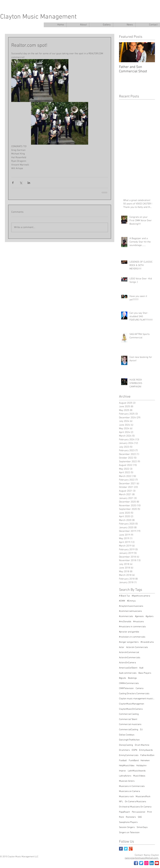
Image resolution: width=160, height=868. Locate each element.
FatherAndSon (147, 755)
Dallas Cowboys (127, 735)
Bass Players (145, 673)
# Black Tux (124, 596)
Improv (122, 771)
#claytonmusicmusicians (131, 606)
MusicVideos (139, 776)
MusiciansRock (143, 797)
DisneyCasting (126, 745)
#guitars (150, 616)
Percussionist (139, 812)
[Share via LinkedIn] (29, 183)
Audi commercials (128, 673)
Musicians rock (126, 797)
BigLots (123, 678)
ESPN (134, 750)
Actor (122, 647)
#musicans (139, 622)
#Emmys (131, 601)
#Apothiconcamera (141, 596)
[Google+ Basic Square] (131, 849)
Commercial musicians (130, 724)
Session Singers (127, 827)
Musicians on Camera (129, 791)
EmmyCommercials (129, 755)
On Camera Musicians (136, 802)
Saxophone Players (128, 822)
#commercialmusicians (130, 611)
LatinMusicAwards (137, 771)
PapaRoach (124, 812)
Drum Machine (142, 745)
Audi (141, 668)
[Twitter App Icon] (141, 863)
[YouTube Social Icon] (157, 863)
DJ (141, 730)
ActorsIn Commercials (137, 647)
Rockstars (131, 817)
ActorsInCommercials (130, 658)
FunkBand (134, 761)
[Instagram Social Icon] (146, 863)
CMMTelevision (126, 688)
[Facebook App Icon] (136, 863)
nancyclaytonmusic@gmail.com (142, 858)
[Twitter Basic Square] (126, 849)
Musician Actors (127, 781)
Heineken (145, 761)
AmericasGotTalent (128, 668)
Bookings (132, 678)
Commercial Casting (129, 714)
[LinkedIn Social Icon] (152, 863)
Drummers (124, 750)
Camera (140, 688)
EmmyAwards (146, 750)
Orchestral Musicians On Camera (135, 807)
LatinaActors (125, 776)
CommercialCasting (129, 730)
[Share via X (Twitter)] (21, 183)
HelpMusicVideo (127, 766)
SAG (140, 817)
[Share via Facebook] (13, 183)
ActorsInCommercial (129, 652)
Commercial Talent (128, 719)
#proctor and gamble (129, 632)
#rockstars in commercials (132, 637)
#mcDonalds (125, 622)
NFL (121, 802)
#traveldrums (147, 642)
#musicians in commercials (132, 627)
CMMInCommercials (129, 683)
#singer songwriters (129, 642)
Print (149, 812)
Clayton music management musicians (137, 699)
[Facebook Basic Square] (121, 849)
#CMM (122, 601)
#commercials (126, 616)
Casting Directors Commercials (134, 694)
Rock (121, 817)
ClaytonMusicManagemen (132, 704)
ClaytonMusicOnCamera (131, 709)
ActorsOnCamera (127, 663)
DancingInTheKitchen (129, 740)
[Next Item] (150, 52)
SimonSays (142, 827)
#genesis (139, 616)
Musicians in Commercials (132, 786)
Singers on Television (129, 833)
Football (123, 761)
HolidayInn (141, 766)
